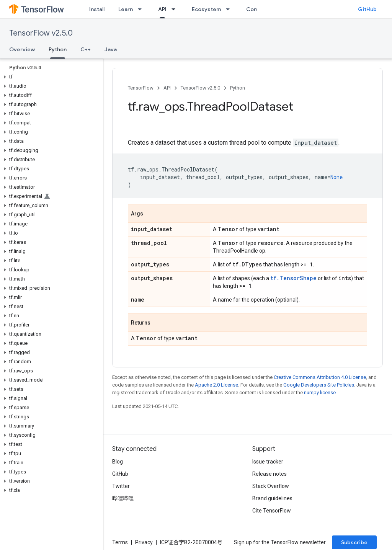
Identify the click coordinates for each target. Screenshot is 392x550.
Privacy (144, 542)
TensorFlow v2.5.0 (41, 33)
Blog (118, 462)
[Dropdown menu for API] (176, 9)
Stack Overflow (271, 486)
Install (97, 9)
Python (238, 88)
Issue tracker (268, 462)
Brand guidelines (272, 498)
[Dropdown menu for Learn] (142, 9)
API (167, 88)
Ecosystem (206, 9)
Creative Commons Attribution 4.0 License (320, 377)
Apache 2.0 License (216, 385)
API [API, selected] (162, 9)
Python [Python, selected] (58, 49)
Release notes (269, 474)
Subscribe (354, 542)
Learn (126, 9)
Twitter (121, 486)
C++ (86, 49)
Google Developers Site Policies (319, 385)
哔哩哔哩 (123, 498)
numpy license (320, 393)
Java (111, 49)
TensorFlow (141, 88)
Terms (120, 542)
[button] (50, 77)
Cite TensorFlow (272, 511)
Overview (22, 49)
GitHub (367, 9)
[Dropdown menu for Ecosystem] (230, 9)
